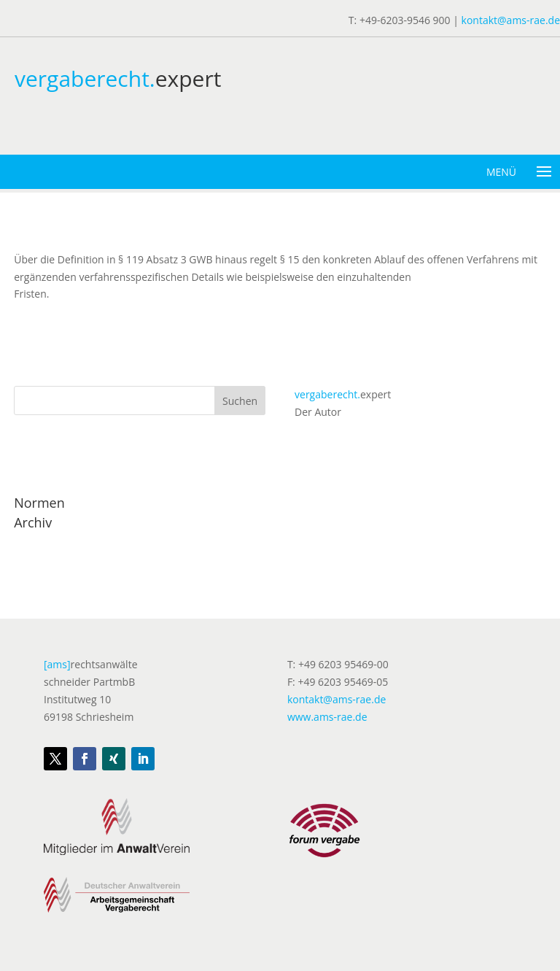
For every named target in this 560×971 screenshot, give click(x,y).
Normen (39, 503)
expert (343, 394)
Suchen (240, 401)
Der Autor (318, 412)
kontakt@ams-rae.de (511, 20)
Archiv (33, 522)
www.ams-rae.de (327, 717)
